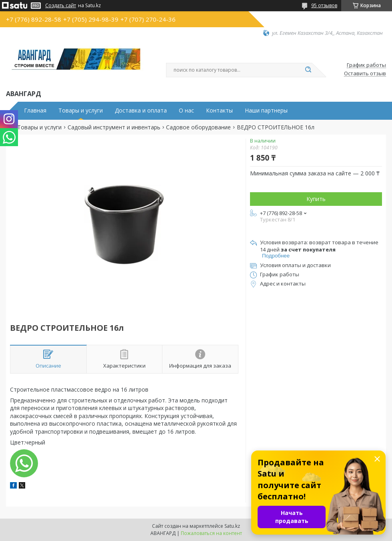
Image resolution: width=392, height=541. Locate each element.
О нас (186, 111)
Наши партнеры (266, 111)
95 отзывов (324, 5)
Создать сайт (61, 6)
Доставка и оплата (141, 111)
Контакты (219, 111)
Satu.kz (232, 526)
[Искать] (308, 70)
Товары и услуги (81, 111)
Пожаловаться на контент (211, 533)
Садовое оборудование (198, 127)
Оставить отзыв (365, 74)
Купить (316, 199)
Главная (35, 111)
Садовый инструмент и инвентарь (114, 127)
